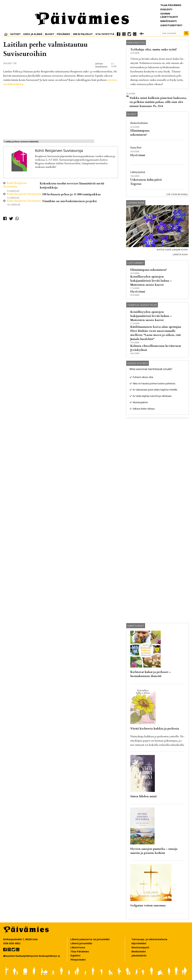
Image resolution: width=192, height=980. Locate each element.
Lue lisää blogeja (177, 194)
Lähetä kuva (180, 254)
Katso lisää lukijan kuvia (172, 250)
